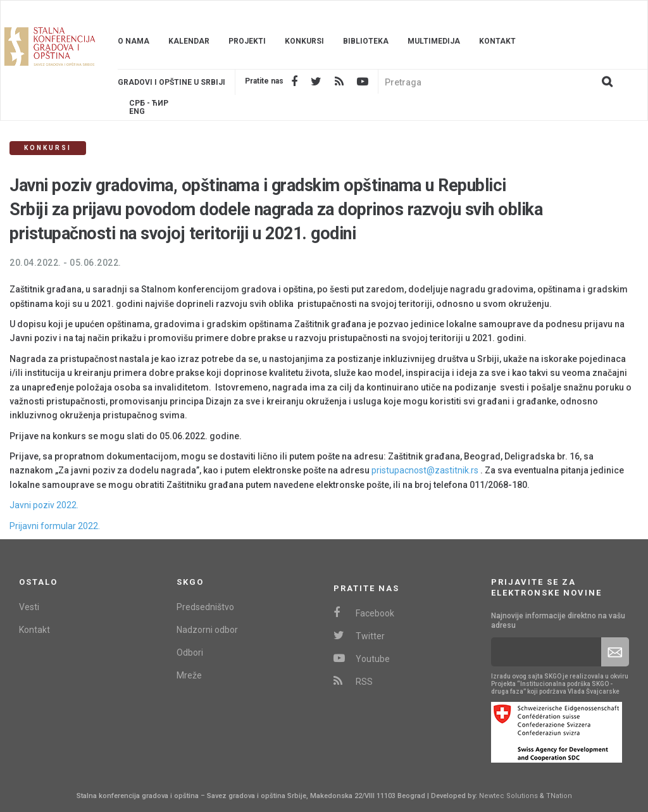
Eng (137, 112)
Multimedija (434, 41)
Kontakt (497, 41)
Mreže (189, 675)
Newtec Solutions (508, 796)
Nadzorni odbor (207, 630)
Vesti (29, 607)
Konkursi (304, 41)
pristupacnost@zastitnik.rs (425, 470)
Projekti (247, 41)
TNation (559, 796)
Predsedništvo (205, 607)
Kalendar (189, 41)
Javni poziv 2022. (44, 505)
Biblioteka (366, 41)
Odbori (190, 653)
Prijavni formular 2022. (55, 526)
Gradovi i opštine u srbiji (171, 82)
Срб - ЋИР (149, 103)
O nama (134, 41)
